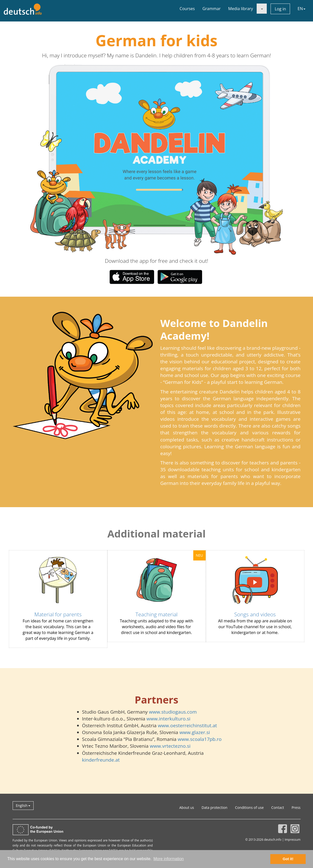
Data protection (214, 807)
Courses (187, 9)
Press (296, 807)
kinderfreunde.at (101, 760)
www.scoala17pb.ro (200, 739)
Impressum (293, 839)
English (23, 805)
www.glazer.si (195, 732)
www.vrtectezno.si (170, 746)
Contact (278, 807)
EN (302, 9)
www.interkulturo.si (168, 719)
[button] (81, 159)
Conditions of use (249, 807)
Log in (280, 9)
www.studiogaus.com (173, 712)
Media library (240, 9)
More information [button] (168, 859)
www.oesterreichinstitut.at (187, 725)
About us (187, 807)
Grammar (211, 9)
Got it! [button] (288, 859)
